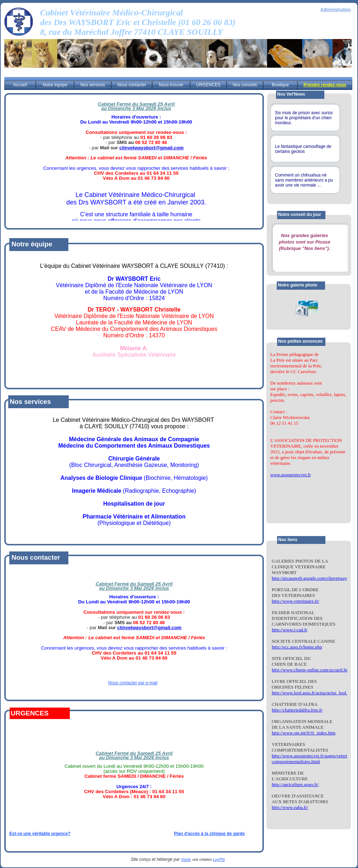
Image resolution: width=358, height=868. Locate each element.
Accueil (20, 85)
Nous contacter (132, 85)
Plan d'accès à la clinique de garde (209, 834)
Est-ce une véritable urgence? (40, 834)
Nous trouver (171, 85)
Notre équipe (55, 85)
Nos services (93, 85)
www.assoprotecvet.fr (291, 475)
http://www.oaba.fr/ (290, 807)
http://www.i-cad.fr (290, 630)
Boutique (280, 85)
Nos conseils (245, 85)
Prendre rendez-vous (325, 85)
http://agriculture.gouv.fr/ (295, 784)
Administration (336, 10)
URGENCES (208, 85)
